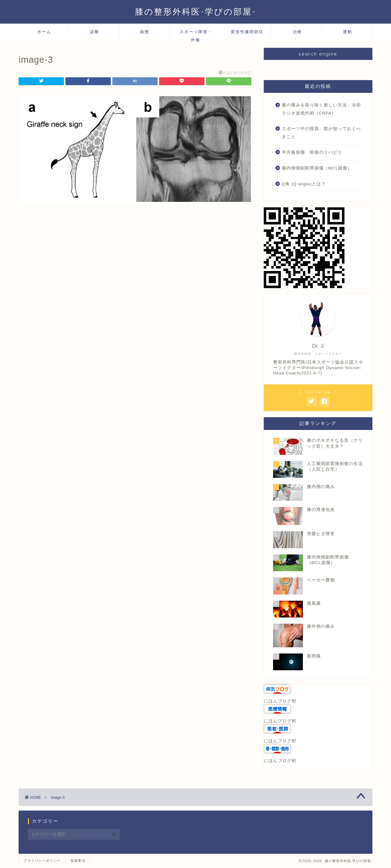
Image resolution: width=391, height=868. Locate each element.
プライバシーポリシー (42, 861)
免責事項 (78, 861)
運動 (348, 32)
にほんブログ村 (280, 701)
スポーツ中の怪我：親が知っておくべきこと (321, 133)
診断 (95, 32)
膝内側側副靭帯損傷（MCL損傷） (317, 168)
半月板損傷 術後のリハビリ (312, 152)
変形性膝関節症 (247, 32)
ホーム (44, 32)
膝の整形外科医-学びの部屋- (196, 11)
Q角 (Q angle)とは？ (304, 184)
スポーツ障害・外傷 (196, 34)
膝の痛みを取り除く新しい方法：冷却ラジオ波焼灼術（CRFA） (321, 109)
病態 (145, 32)
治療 (297, 32)
